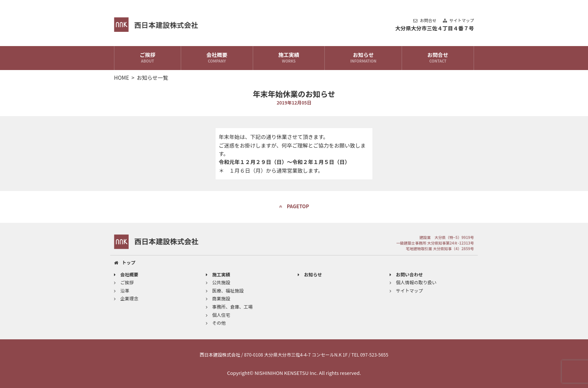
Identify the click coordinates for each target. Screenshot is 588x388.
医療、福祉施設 (225, 290)
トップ (125, 262)
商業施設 (218, 298)
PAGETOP (294, 206)
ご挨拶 (148, 58)
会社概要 (217, 58)
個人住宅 (218, 315)
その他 (216, 323)
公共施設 (218, 282)
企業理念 (126, 298)
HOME (121, 78)
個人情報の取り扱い (413, 282)
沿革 (122, 290)
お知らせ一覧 (153, 78)
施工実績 (289, 58)
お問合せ (425, 20)
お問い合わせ (406, 274)
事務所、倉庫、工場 (229, 307)
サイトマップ (458, 20)
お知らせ (363, 58)
